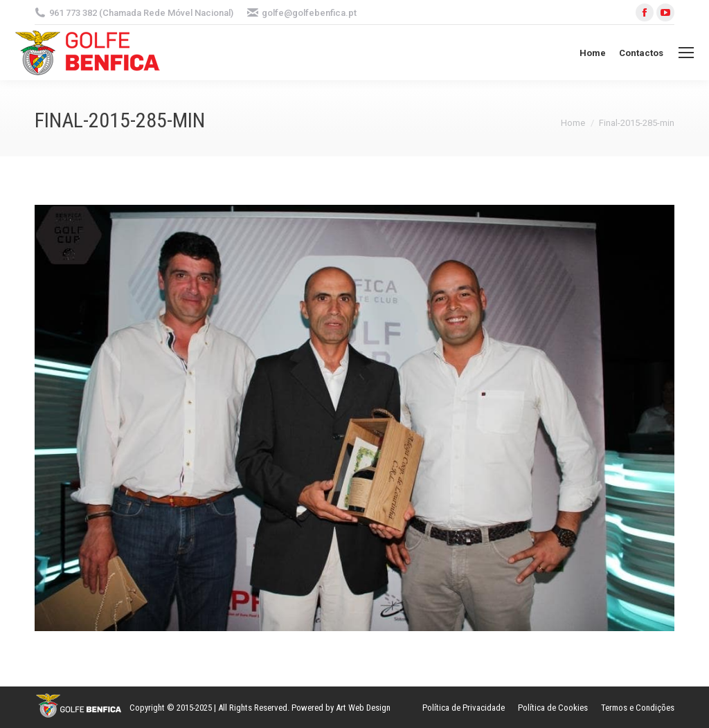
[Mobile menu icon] (686, 53)
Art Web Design (363, 708)
